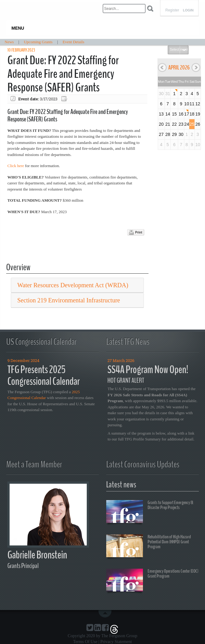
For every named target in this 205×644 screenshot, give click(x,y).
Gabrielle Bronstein (37, 555)
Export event (65, 99)
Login (188, 10)
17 (187, 114)
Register (172, 10)
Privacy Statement (116, 642)
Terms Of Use (85, 642)
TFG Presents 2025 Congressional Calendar (44, 376)
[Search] (124, 8)
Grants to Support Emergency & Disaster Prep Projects (150, 512)
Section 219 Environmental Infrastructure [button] (69, 300)
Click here (16, 166)
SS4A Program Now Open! (148, 370)
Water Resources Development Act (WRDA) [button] (73, 285)
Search (150, 8)
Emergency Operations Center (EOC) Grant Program (152, 581)
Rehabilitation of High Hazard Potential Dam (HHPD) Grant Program (149, 547)
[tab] (77, 285)
